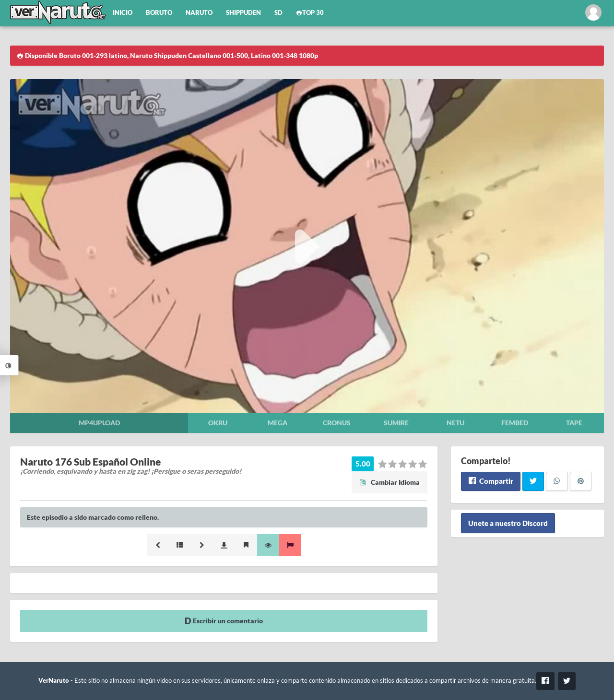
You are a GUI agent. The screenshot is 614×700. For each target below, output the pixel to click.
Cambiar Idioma (390, 482)
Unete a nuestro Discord (508, 523)
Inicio (123, 13)
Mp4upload (99, 423)
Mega (277, 423)
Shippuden (243, 13)
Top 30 (310, 13)
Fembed (515, 423)
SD (278, 13)
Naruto (199, 13)
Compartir (490, 481)
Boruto (159, 13)
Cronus (337, 423)
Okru (218, 423)
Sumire (396, 423)
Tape (574, 423)
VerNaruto (54, 681)
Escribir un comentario (224, 621)
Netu (455, 423)
